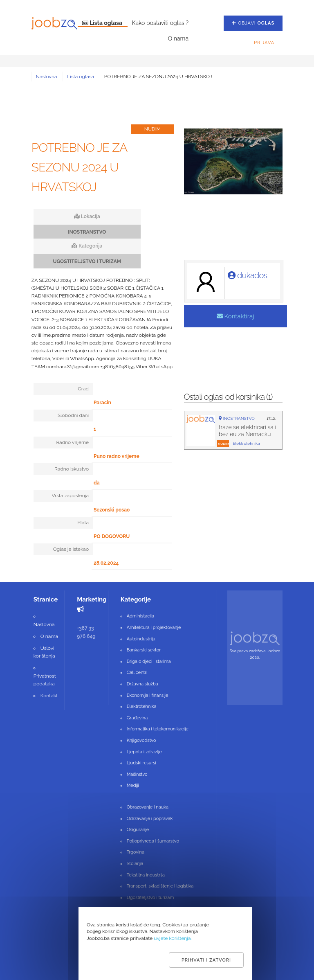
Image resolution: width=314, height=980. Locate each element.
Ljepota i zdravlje (144, 752)
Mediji (133, 785)
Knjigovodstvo (141, 740)
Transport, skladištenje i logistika (160, 886)
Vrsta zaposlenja (70, 496)
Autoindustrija (141, 639)
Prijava (264, 43)
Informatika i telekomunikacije (158, 729)
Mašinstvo (137, 774)
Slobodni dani (73, 415)
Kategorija (87, 246)
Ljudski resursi (141, 763)
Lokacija (87, 216)
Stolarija (135, 864)
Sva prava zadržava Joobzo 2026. (255, 654)
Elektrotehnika (142, 706)
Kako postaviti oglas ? (160, 23)
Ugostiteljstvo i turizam (150, 898)
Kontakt (49, 696)
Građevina (137, 718)
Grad (83, 389)
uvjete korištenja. (173, 938)
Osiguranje (138, 830)
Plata (83, 523)
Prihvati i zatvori (206, 960)
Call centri (137, 672)
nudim (223, 444)
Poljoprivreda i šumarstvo (153, 841)
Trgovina (136, 852)
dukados (247, 275)
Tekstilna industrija (146, 875)
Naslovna (47, 77)
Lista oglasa (103, 23)
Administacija (140, 616)
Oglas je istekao (71, 549)
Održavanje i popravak (150, 819)
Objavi (253, 23)
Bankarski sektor (144, 650)
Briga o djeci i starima (149, 661)
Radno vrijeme (72, 442)
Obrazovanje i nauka (148, 807)
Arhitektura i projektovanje (154, 627)
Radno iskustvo (72, 469)
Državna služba (142, 684)
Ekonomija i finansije (148, 695)
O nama (178, 38)
